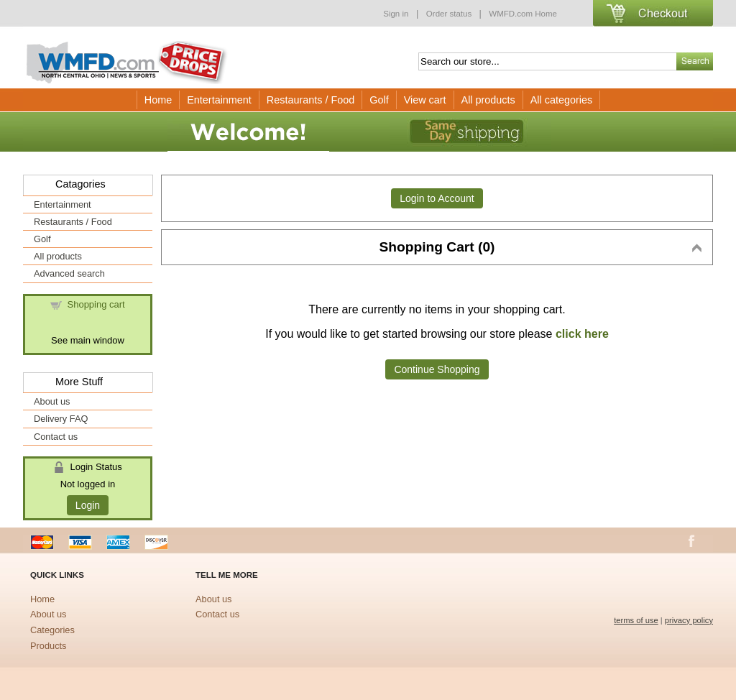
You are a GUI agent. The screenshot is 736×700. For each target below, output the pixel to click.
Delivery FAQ (61, 419)
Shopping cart (96, 304)
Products (49, 646)
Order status (450, 14)
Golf (379, 100)
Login (88, 505)
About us (52, 401)
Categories (52, 630)
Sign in (396, 14)
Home (158, 100)
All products (488, 100)
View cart (425, 100)
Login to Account (437, 198)
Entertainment (219, 100)
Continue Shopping (437, 369)
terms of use (636, 620)
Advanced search (69, 273)
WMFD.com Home (523, 14)
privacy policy (689, 620)
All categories (561, 100)
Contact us (56, 437)
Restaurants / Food (310, 100)
